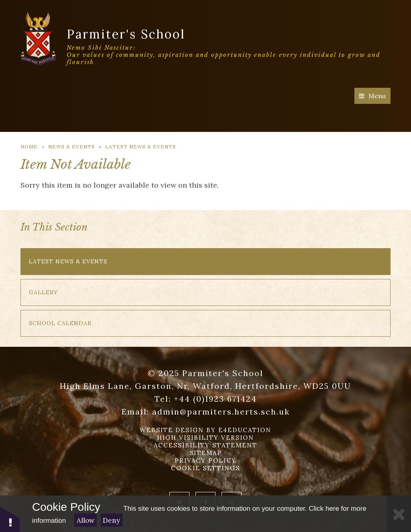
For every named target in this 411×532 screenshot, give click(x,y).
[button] (10, 519)
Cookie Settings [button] (205, 468)
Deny (111, 520)
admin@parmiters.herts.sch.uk (221, 412)
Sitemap (206, 453)
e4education (245, 430)
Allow (86, 520)
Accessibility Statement (205, 445)
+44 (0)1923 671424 (215, 399)
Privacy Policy (205, 460)
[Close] (399, 514)
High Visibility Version (205, 438)
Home (29, 147)
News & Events (71, 147)
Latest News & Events (140, 147)
